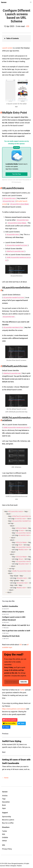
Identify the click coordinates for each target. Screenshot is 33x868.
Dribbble (5, 836)
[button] (31, 2)
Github (4, 839)
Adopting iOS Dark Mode (11, 635)
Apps (4, 807)
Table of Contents (12, 38)
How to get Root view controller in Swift (16, 629)
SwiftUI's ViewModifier (10, 605)
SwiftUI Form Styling (12, 740)
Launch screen (7, 48)
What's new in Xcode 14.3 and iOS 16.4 (16, 624)
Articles (5, 794)
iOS (28, 26)
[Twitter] (21, 722)
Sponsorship (7, 815)
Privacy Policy (7, 848)
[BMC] (10, 722)
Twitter (22, 688)
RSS (4, 833)
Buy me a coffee (8, 821)
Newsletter (6, 801)
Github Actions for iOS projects (13, 610)
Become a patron (8, 818)
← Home (5, 776)
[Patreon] (10, 718)
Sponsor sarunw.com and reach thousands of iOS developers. (17, 181)
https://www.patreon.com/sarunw (14, 707)
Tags (4, 797)
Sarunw (4, 2)
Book (4, 804)
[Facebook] (6, 726)
